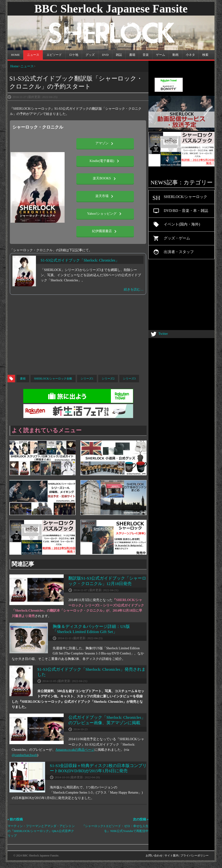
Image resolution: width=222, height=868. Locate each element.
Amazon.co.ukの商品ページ (75, 750)
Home (14, 66)
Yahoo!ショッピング (105, 214)
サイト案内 (171, 856)
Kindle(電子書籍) (105, 161)
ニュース (27, 66)
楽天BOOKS (105, 179)
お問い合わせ (154, 856)
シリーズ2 (108, 379)
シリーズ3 (129, 379)
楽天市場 (105, 196)
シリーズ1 (87, 379)
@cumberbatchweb (25, 755)
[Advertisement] (111, 337)
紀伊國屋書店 (105, 231)
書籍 (23, 379)
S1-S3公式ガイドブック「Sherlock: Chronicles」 (80, 260)
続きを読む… (134, 289)
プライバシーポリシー (195, 856)
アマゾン (105, 144)
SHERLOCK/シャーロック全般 (53, 379)
